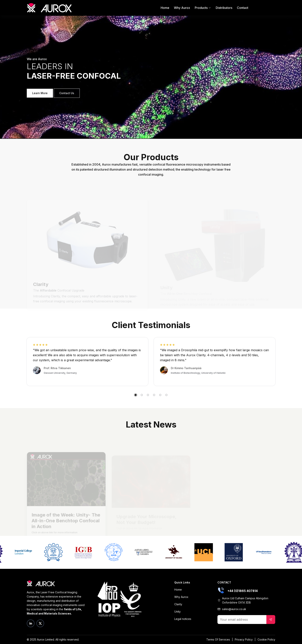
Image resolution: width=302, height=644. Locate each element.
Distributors (224, 8)
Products (203, 8)
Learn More (40, 95)
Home (165, 8)
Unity (177, 612)
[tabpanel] (151, 77)
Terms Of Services (218, 639)
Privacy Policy (244, 639)
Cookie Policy (266, 639)
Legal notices (183, 619)
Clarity (178, 604)
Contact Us (67, 95)
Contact (243, 8)
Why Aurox (182, 8)
